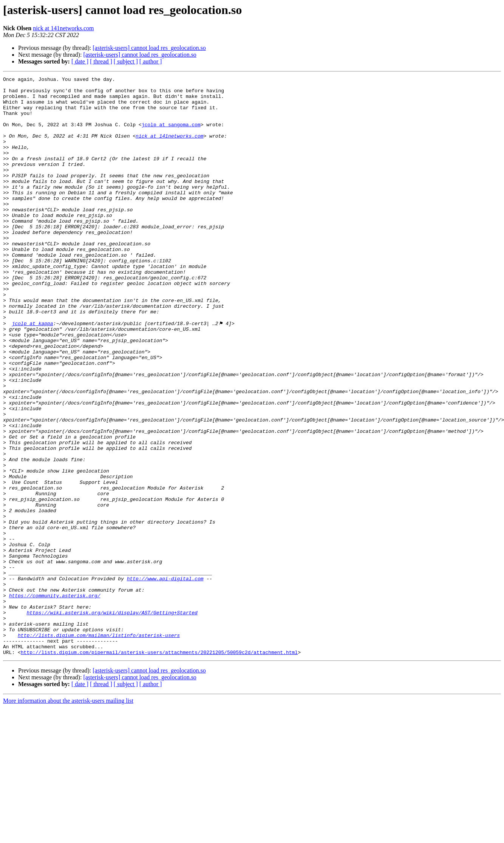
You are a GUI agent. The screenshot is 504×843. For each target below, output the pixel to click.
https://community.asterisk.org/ (55, 699)
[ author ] (151, 61)
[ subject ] (126, 61)
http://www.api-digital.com (165, 679)
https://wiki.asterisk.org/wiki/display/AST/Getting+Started (112, 720)
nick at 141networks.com (63, 28)
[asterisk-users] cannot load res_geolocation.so (149, 48)
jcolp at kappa (32, 373)
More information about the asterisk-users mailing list (68, 816)
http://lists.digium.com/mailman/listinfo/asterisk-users (99, 747)
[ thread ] (101, 61)
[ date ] (80, 61)
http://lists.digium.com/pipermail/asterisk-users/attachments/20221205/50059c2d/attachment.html (159, 767)
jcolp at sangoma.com (171, 135)
